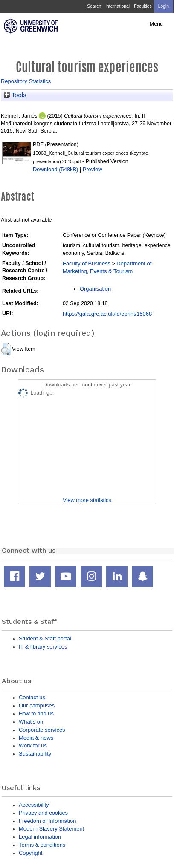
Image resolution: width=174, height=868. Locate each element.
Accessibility (34, 805)
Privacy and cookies (43, 813)
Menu (156, 24)
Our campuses (37, 705)
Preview (93, 169)
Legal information (40, 837)
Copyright (30, 853)
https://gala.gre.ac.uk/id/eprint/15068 (107, 314)
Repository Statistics (26, 81)
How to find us (36, 714)
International (117, 6)
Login (164, 6)
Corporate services (42, 730)
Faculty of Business (87, 264)
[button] (6, 349)
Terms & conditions (42, 845)
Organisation (95, 289)
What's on (31, 722)
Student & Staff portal (45, 639)
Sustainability (35, 754)
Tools (15, 95)
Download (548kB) (55, 169)
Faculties (143, 6)
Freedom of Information (47, 821)
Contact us (32, 697)
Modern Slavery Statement (51, 829)
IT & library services (43, 647)
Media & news (36, 738)
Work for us (33, 745)
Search (94, 6)
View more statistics (87, 500)
